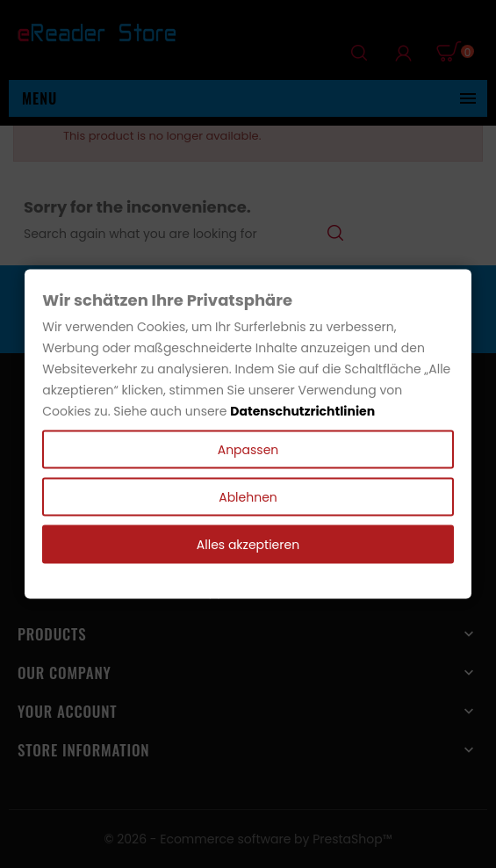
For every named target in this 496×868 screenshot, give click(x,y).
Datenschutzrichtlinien (302, 410)
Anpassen (248, 449)
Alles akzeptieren (248, 544)
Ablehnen (248, 496)
